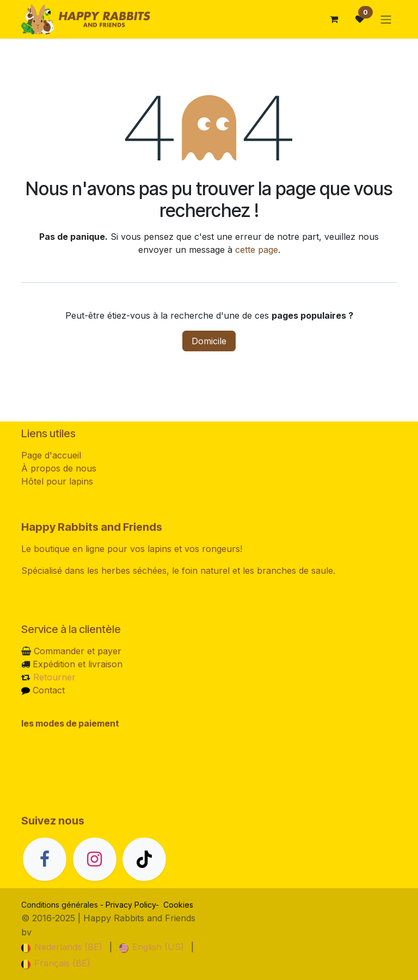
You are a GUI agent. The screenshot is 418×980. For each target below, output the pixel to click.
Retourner (54, 677)
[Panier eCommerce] (334, 19)
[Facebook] (45, 859)
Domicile (209, 341)
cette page (257, 250)
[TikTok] (144, 859)
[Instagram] (95, 859)
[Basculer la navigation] (386, 19)
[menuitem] (62, 947)
